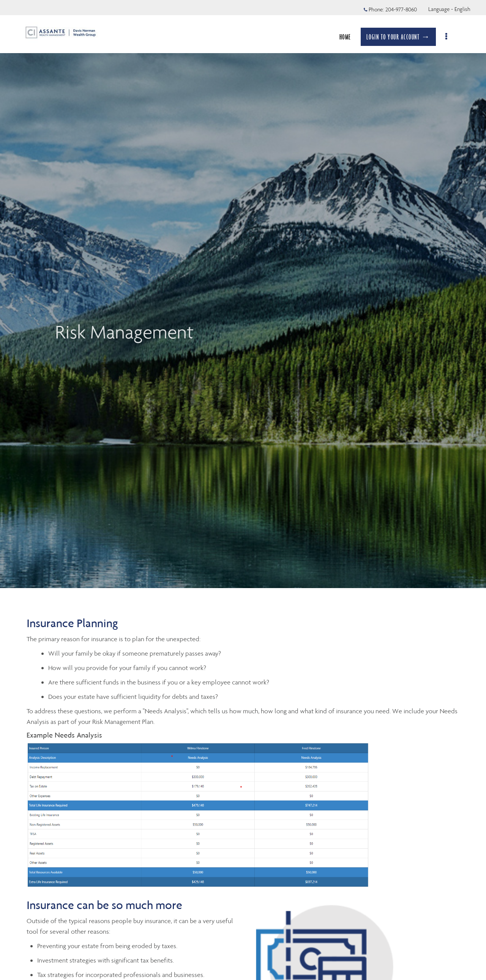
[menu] (451, 37)
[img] (243, 294)
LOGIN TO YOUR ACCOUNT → (402, 37)
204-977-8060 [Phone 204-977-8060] (401, 9)
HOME (349, 37)
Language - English (449, 9)
